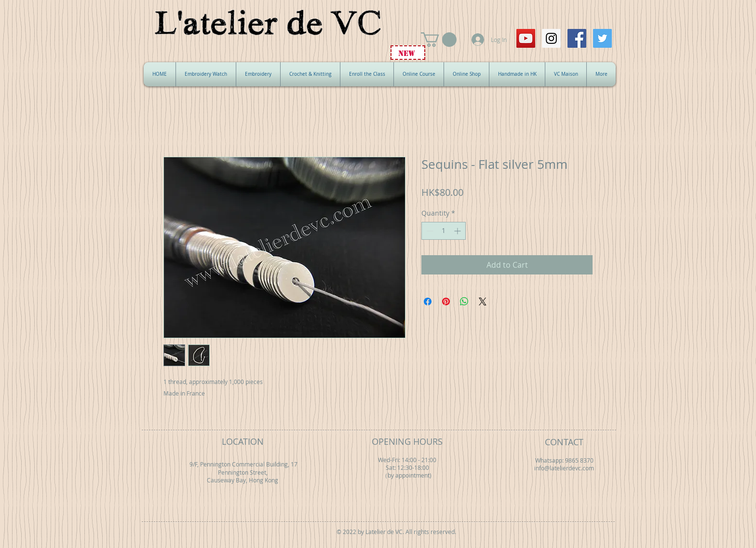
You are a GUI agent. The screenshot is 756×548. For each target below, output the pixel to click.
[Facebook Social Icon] (577, 38)
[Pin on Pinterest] (446, 301)
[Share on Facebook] (428, 301)
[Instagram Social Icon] (551, 38)
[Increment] (458, 231)
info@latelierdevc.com (564, 468)
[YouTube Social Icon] (526, 38)
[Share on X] (483, 301)
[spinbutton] (444, 231)
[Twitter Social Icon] (602, 38)
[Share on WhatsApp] (464, 301)
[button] (439, 40)
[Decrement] (429, 231)
